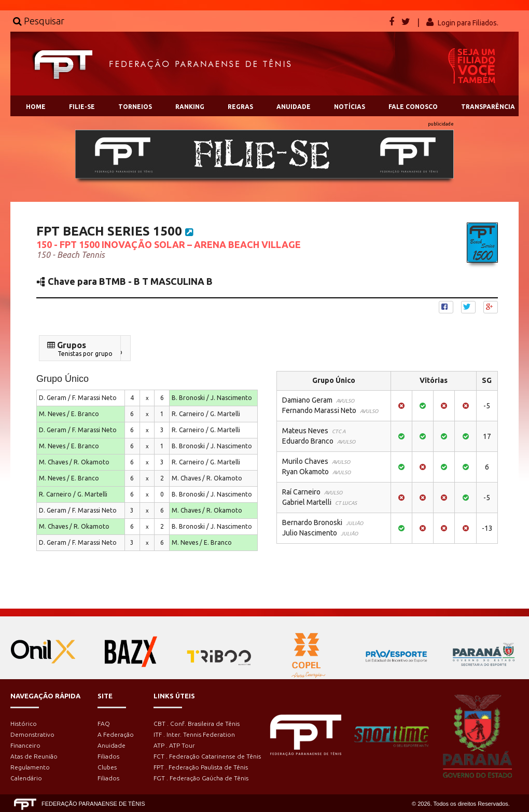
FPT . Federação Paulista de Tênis (201, 767)
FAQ (104, 724)
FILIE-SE (82, 107)
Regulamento (30, 767)
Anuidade (112, 745)
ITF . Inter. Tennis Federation (194, 734)
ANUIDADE (294, 107)
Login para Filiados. (468, 23)
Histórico (24, 724)
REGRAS (240, 107)
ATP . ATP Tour (174, 745)
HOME (36, 107)
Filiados (108, 756)
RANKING (190, 107)
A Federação (116, 734)
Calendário (26, 778)
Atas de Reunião (34, 756)
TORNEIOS (135, 107)
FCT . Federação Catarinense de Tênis (207, 756)
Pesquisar (39, 21)
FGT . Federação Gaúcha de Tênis (201, 778)
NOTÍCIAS (350, 107)
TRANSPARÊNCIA (488, 107)
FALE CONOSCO (413, 107)
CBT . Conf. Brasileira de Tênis (197, 724)
